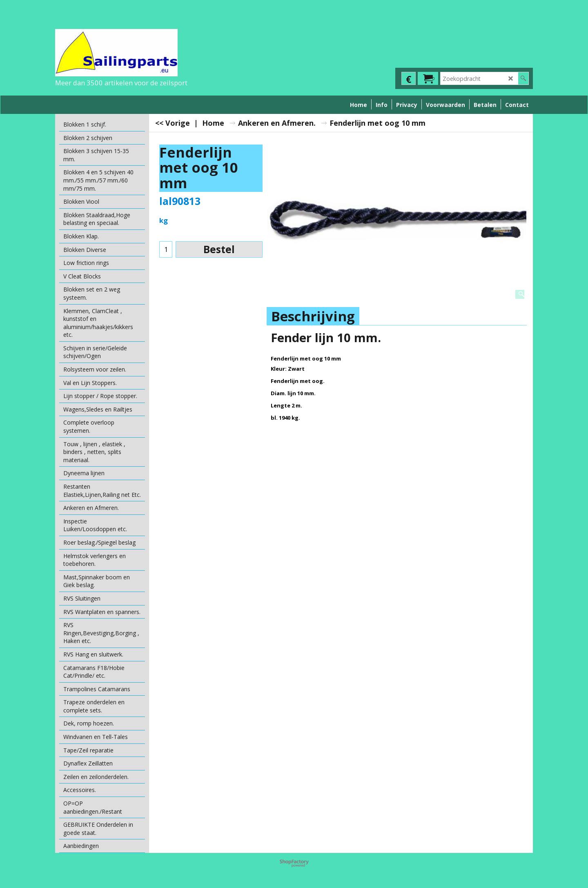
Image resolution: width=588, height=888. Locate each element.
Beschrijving (313, 316)
